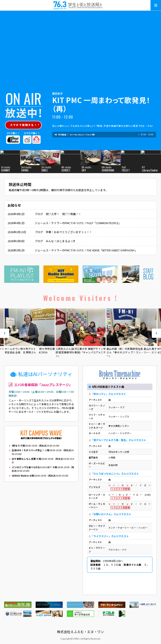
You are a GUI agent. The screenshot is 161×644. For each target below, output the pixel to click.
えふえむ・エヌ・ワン (80, 5)
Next (156, 333)
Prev (5, 333)
